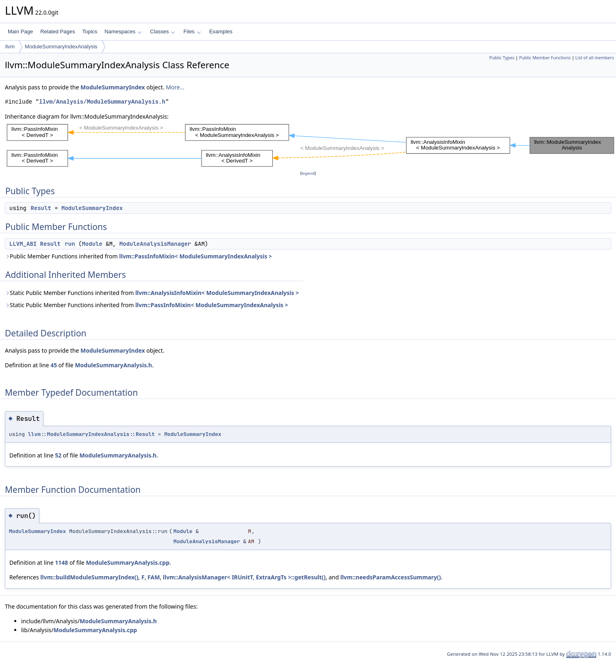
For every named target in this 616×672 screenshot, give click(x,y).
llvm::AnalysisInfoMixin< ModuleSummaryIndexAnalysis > (217, 293)
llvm (10, 47)
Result (41, 208)
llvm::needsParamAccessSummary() (391, 577)
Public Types (502, 58)
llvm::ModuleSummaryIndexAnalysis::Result (91, 434)
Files (192, 31)
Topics (90, 31)
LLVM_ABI (23, 244)
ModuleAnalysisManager (155, 244)
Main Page (20, 31)
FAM (154, 577)
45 (54, 365)
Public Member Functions (545, 58)
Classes (163, 31)
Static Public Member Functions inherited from (152, 293)
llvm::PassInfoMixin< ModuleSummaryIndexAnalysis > (195, 256)
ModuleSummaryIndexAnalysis (61, 47)
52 (58, 455)
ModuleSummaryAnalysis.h (113, 365)
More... (175, 87)
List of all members (595, 58)
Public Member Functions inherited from (138, 256)
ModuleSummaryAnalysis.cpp (128, 563)
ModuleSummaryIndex (113, 87)
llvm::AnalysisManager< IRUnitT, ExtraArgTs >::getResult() (244, 577)
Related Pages (57, 31)
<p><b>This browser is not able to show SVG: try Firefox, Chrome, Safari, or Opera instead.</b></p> (310, 145)
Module (92, 244)
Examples (221, 31)
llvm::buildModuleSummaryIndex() (89, 577)
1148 (61, 563)
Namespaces (123, 31)
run (70, 244)
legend (308, 173)
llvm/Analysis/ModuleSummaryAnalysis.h (102, 102)
